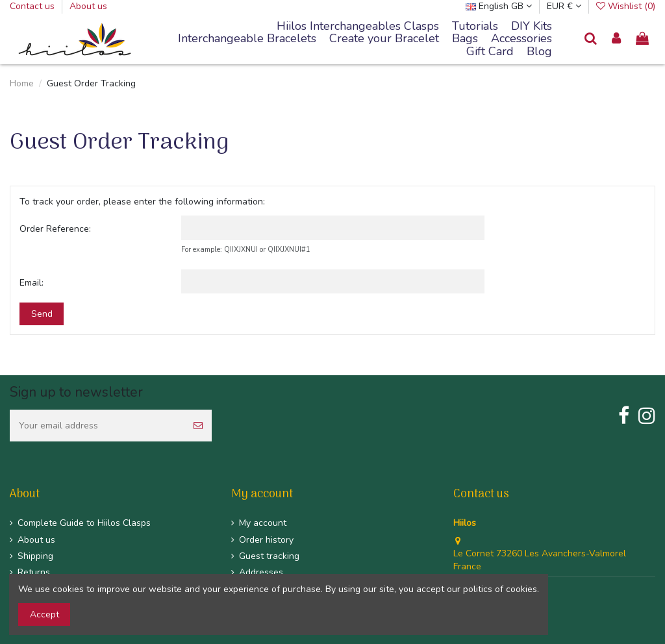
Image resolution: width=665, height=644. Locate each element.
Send (42, 314)
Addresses (261, 572)
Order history (266, 540)
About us (88, 6)
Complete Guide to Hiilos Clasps (84, 523)
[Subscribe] (198, 426)
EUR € (564, 6)
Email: (31, 283)
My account (263, 523)
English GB (499, 6)
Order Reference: (55, 229)
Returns (34, 572)
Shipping (35, 556)
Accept (44, 614)
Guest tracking (269, 556)
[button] (247, 39)
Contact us (33, 6)
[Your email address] (97, 426)
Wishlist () (626, 6)
